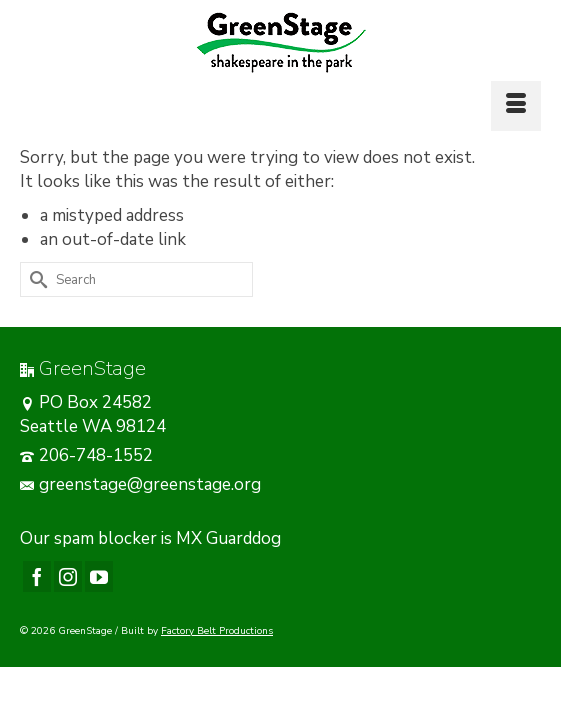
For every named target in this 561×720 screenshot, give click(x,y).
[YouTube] (99, 576)
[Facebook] (37, 576)
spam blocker (105, 538)
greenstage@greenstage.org (140, 484)
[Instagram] (68, 576)
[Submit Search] (35, 279)
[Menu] (516, 106)
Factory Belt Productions (217, 631)
